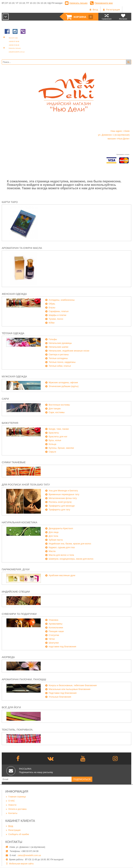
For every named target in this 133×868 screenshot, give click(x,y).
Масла (52, 551)
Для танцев (55, 409)
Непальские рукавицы (60, 343)
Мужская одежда (14, 376)
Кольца (52, 444)
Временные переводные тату (64, 494)
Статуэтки (54, 635)
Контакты (11, 813)
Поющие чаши (56, 631)
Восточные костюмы (59, 405)
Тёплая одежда (13, 333)
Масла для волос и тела (61, 555)
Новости (11, 805)
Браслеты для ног (58, 437)
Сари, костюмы (57, 412)
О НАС (10, 801)
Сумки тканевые (14, 462)
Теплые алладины (58, 358)
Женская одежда (14, 294)
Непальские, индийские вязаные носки (69, 351)
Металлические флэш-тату (63, 498)
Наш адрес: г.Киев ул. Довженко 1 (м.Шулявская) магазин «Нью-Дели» (114, 135)
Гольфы (53, 339)
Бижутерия (10, 423)
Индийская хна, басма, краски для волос (70, 544)
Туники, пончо (56, 319)
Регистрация (13, 830)
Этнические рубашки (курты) (64, 386)
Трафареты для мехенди (62, 506)
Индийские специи (16, 592)
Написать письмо (78, 3)
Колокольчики (56, 628)
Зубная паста (56, 540)
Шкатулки (54, 643)
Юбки (52, 323)
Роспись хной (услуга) (60, 502)
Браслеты (54, 433)
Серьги (52, 452)
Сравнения (107, 17)
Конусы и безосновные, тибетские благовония (73, 685)
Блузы (52, 307)
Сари (5, 399)
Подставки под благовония (63, 693)
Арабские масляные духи (62, 575)
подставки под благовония (62, 647)
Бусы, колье (55, 440)
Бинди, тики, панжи (59, 429)
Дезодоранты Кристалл (61, 528)
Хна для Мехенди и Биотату (63, 491)
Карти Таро (10, 202)
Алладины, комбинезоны (62, 300)
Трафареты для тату (59, 510)
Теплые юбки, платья (60, 366)
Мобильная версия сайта (21, 864)
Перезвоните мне (104, 3)
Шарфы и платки (57, 315)
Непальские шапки (58, 347)
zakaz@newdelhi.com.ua (29, 855)
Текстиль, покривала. (17, 730)
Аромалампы (56, 624)
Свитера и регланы (59, 354)
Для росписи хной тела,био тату (26, 485)
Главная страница (16, 797)
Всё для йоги (11, 707)
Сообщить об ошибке (17, 834)
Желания (123, 17)
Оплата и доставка (16, 809)
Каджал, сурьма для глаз (62, 547)
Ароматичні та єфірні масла (22, 248)
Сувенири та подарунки (19, 614)
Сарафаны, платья (59, 311)
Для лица (54, 532)
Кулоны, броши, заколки (61, 448)
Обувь (52, 304)
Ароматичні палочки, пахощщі (24, 679)
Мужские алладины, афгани (63, 382)
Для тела (53, 536)
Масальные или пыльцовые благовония (70, 689)
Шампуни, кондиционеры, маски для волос (71, 559)
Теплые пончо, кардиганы (62, 362)
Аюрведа (8, 657)
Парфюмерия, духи (16, 569)
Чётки (52, 639)
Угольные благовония (60, 697)
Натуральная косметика (19, 522)
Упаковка (53, 620)
